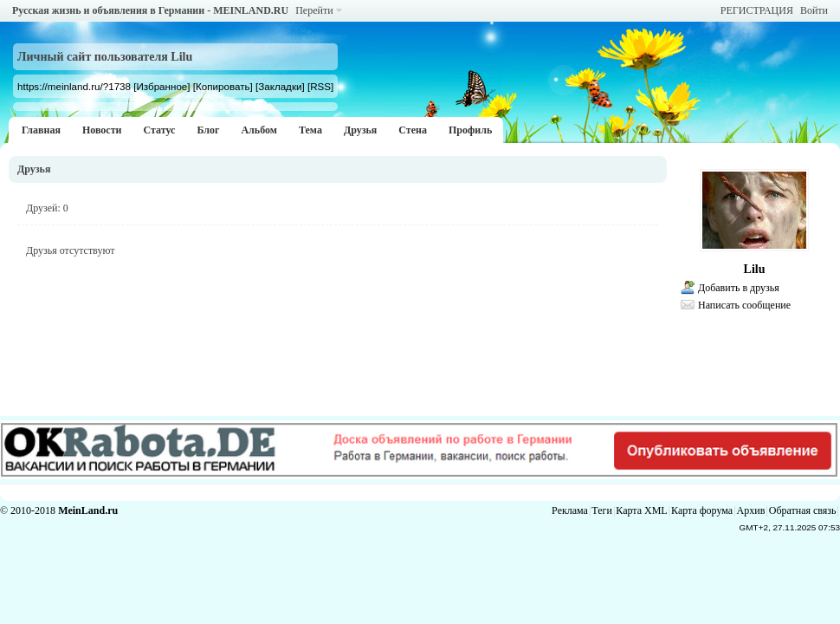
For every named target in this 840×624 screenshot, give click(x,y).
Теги (602, 510)
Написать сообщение (744, 305)
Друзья (360, 130)
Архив (751, 510)
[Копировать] (223, 86)
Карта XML (641, 510)
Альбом (259, 130)
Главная (41, 130)
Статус (159, 130)
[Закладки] (280, 86)
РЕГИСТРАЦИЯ (757, 10)
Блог (208, 130)
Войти (814, 10)
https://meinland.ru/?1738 (74, 86)
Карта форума (702, 510)
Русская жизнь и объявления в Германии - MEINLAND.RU (150, 10)
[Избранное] (162, 86)
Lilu (755, 269)
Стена (413, 130)
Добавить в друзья (739, 288)
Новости (102, 130)
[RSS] (320, 86)
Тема (310, 130)
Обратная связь (803, 510)
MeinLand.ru (88, 510)
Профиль (470, 130)
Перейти (314, 10)
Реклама (570, 510)
